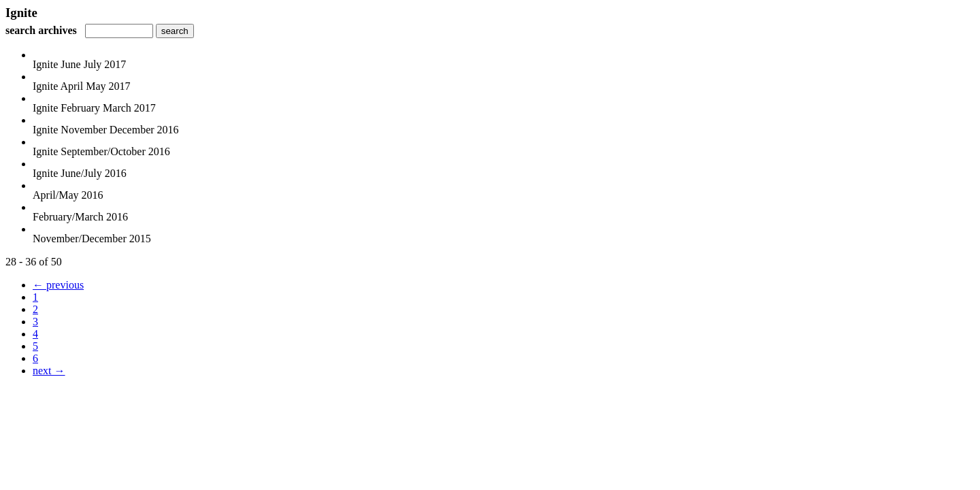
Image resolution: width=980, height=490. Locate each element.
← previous (58, 285)
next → (49, 371)
